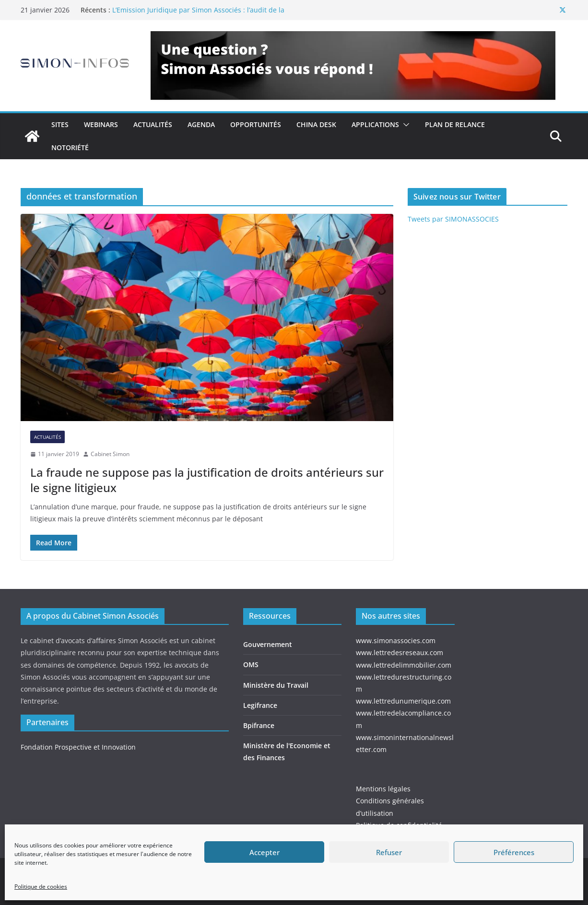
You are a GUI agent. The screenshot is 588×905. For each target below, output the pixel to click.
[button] (404, 125)
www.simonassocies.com (396, 641)
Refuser (389, 852)
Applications (375, 124)
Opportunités (256, 124)
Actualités (153, 124)
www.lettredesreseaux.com (400, 652)
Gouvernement (268, 644)
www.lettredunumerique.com (403, 701)
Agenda (201, 124)
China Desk (316, 124)
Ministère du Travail (276, 685)
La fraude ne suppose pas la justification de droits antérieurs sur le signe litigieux (207, 480)
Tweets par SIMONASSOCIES (453, 219)
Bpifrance (259, 725)
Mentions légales (383, 789)
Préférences (514, 852)
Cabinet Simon (110, 454)
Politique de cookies (41, 887)
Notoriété (70, 147)
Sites (60, 124)
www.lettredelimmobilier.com (404, 665)
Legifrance (260, 705)
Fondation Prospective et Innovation (78, 747)
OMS (251, 664)
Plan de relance (455, 124)
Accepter (265, 852)
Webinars (101, 124)
